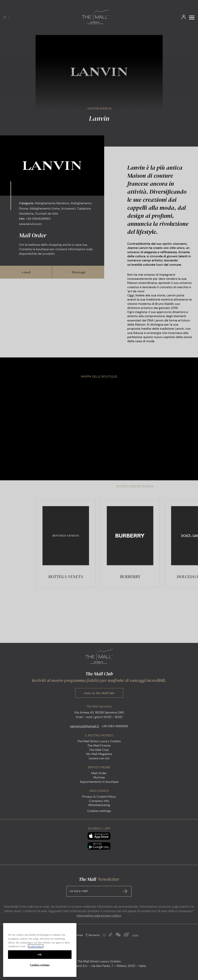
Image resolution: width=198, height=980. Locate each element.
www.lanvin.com (30, 224)
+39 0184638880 (38, 219)
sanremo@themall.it (84, 726)
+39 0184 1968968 (115, 726)
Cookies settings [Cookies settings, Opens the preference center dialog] (40, 965)
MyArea (99, 777)
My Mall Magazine (99, 754)
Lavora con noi (99, 758)
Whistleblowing (99, 805)
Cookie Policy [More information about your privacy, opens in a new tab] (36, 946)
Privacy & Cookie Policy (99, 797)
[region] (40, 950)
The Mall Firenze (99, 746)
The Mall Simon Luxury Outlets (99, 741)
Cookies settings (99, 811)
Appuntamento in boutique (99, 782)
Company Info (99, 801)
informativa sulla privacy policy (99, 916)
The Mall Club (99, 750)
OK (40, 954)
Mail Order (99, 773)
